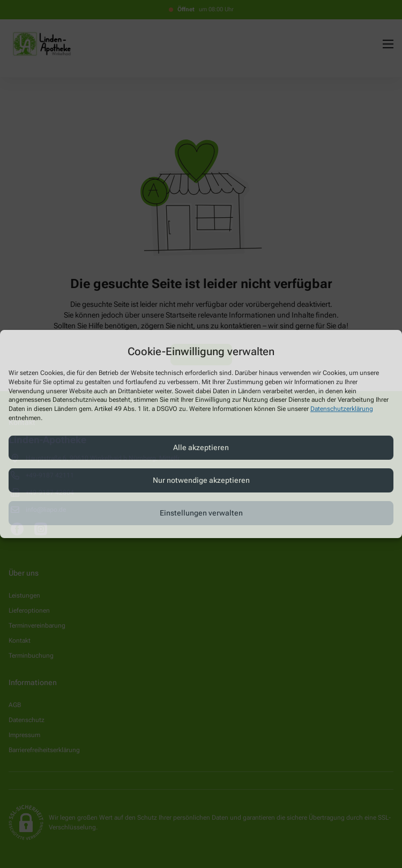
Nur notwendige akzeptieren (201, 480)
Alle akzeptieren (201, 447)
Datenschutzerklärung (342, 409)
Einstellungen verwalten (201, 513)
